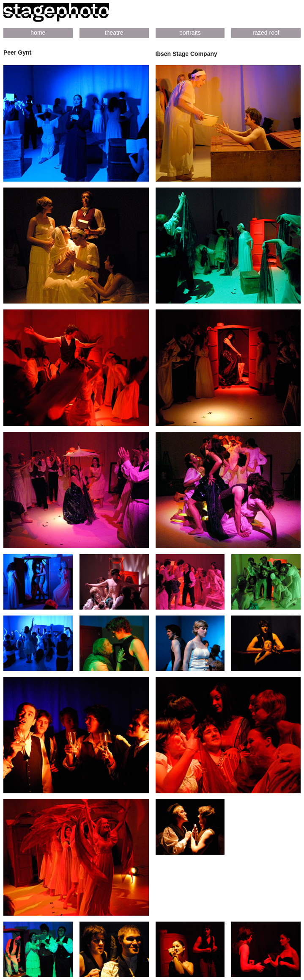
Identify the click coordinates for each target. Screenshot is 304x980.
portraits (190, 33)
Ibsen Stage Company (186, 54)
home (38, 33)
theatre (114, 33)
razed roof (266, 33)
